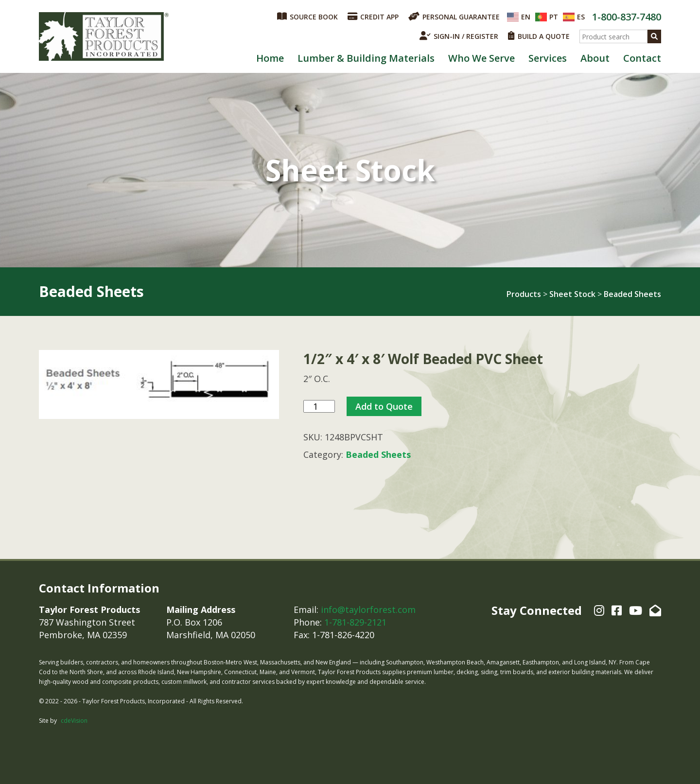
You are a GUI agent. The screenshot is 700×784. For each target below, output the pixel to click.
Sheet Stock (572, 294)
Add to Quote (384, 406)
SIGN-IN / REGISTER (459, 36)
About (595, 58)
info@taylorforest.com (368, 610)
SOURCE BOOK (307, 17)
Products (524, 294)
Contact (642, 58)
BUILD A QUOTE (539, 36)
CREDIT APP (373, 17)
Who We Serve (481, 58)
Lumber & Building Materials (366, 58)
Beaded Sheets (632, 294)
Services (548, 58)
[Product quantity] (319, 407)
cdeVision (74, 721)
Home (270, 58)
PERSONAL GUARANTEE (454, 17)
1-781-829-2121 (355, 622)
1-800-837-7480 (627, 17)
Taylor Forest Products (104, 36)
